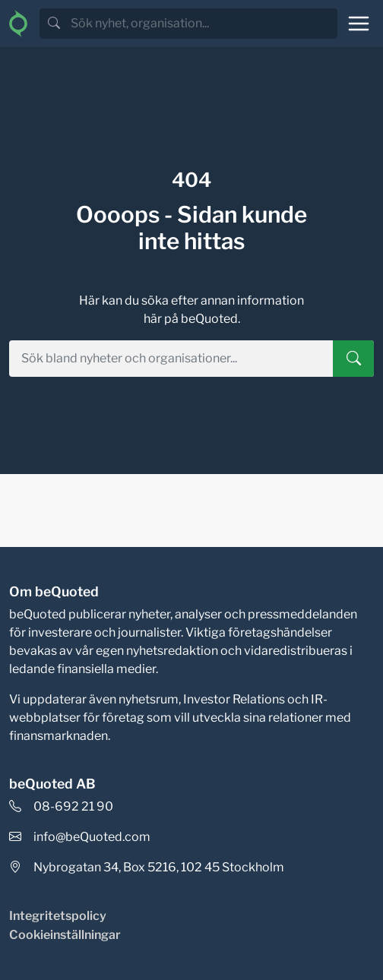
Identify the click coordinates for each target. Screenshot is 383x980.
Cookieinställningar (65, 935)
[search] (203, 24)
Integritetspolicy (58, 916)
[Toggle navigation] (359, 24)
